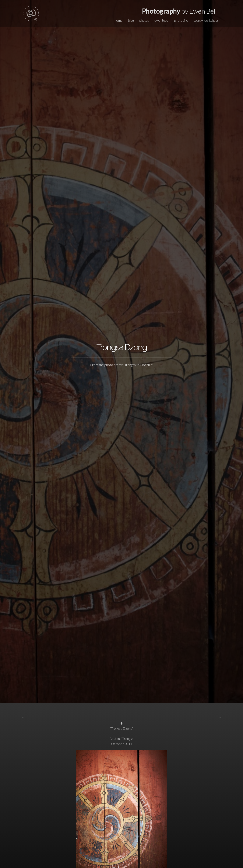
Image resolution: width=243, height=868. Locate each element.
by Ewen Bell (179, 11)
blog (131, 20)
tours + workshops (206, 20)
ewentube (161, 20)
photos (144, 20)
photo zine (181, 20)
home (119, 20)
